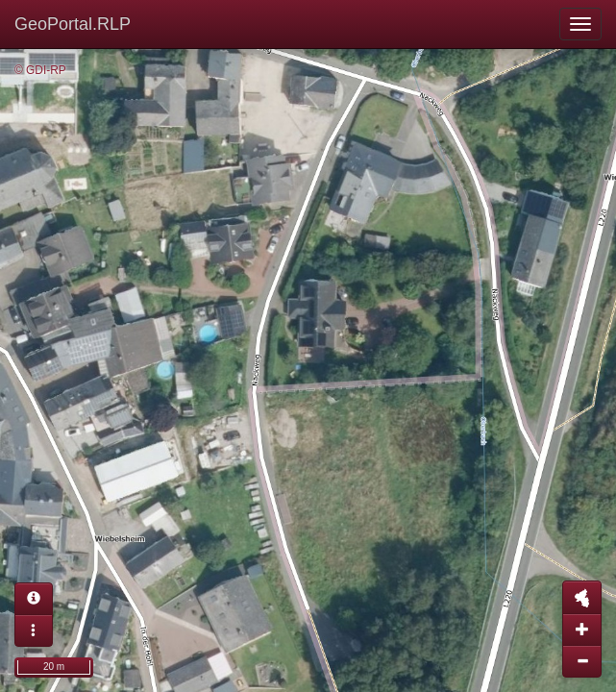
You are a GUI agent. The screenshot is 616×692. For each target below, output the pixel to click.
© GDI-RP (40, 70)
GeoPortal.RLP (73, 24)
